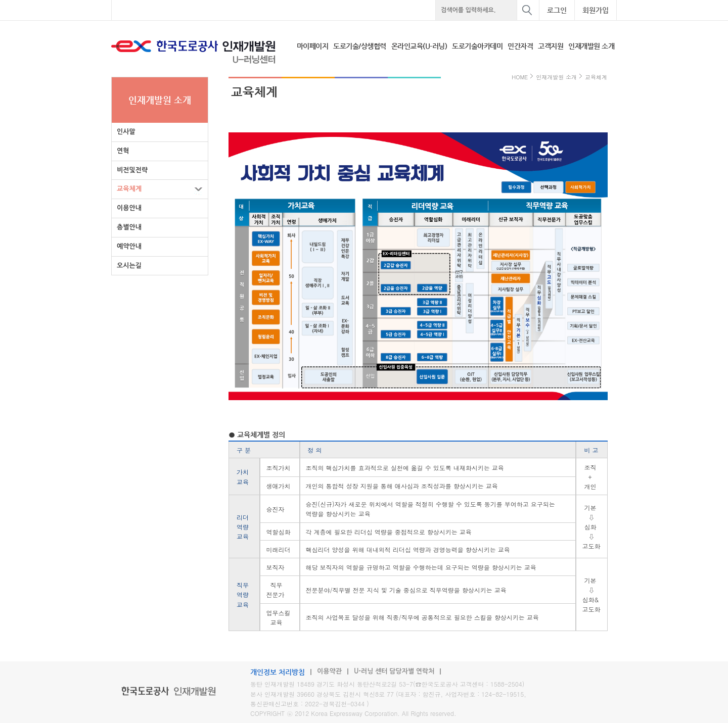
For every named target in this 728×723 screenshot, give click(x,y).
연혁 (123, 151)
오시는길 (129, 266)
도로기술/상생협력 (360, 46)
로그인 (557, 10)
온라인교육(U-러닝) (419, 46)
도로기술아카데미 (477, 46)
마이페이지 (313, 46)
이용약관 (329, 671)
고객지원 (551, 46)
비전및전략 (132, 170)
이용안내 (129, 208)
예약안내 (129, 246)
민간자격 (520, 46)
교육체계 (129, 189)
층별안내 (129, 227)
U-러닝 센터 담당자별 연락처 (394, 671)
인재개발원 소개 (591, 46)
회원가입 (596, 10)
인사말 (126, 132)
